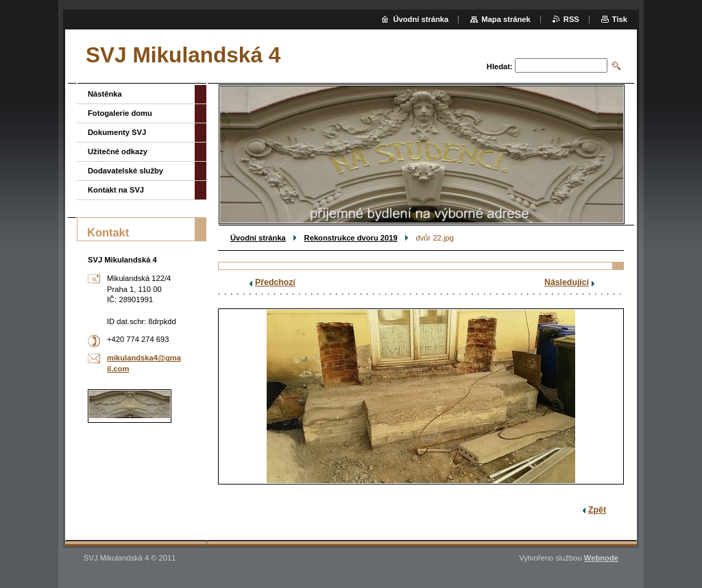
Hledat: (500, 66)
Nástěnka (105, 94)
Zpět (597, 510)
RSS (571, 19)
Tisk (620, 19)
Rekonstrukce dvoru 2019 (351, 238)
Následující (567, 282)
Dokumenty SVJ (117, 132)
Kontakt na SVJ (116, 190)
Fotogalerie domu (120, 113)
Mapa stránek (506, 19)
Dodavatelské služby (125, 171)
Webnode (601, 558)
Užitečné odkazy (118, 151)
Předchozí (275, 282)
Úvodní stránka (258, 238)
